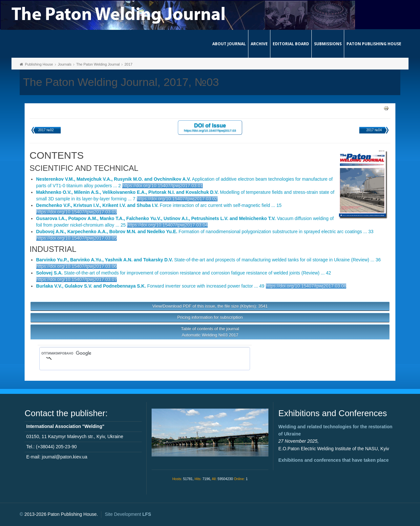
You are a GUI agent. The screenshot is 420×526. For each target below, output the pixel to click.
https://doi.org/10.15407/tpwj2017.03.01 (162, 186)
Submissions (328, 44)
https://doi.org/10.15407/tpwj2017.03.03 (76, 212)
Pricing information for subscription (210, 317)
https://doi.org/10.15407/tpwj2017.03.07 (76, 279)
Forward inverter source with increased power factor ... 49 (150, 286)
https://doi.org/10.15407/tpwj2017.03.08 (306, 286)
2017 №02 (46, 130)
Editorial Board (291, 44)
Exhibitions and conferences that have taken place (333, 460)
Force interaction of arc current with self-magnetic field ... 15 (159, 205)
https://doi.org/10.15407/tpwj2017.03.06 (76, 266)
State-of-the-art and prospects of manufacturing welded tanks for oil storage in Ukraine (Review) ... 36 (208, 260)
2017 (128, 64)
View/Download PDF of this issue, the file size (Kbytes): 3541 (210, 306)
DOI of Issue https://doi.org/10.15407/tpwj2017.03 (210, 127)
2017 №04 (374, 130)
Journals (65, 64)
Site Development (128, 514)
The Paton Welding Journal (98, 64)
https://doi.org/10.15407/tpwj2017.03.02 (177, 199)
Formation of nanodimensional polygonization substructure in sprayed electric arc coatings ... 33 (205, 232)
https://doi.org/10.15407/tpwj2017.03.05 (76, 238)
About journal (229, 44)
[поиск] (135, 353)
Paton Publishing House (374, 44)
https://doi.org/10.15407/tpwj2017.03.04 (167, 225)
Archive (259, 44)
